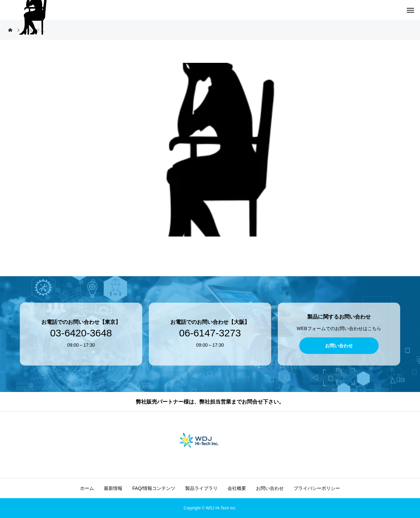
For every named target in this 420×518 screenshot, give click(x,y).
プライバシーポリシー (317, 488)
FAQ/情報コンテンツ (154, 488)
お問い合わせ (270, 488)
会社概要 (237, 488)
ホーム (87, 488)
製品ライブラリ (201, 488)
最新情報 (113, 488)
